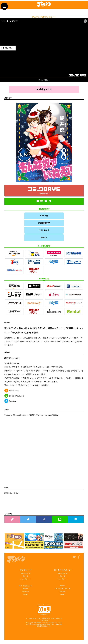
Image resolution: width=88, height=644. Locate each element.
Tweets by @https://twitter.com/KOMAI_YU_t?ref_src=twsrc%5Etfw (31, 415)
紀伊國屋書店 (44, 223)
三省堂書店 (44, 230)
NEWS (63, 586)
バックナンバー (25, 579)
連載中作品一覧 (25, 573)
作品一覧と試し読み (25, 586)
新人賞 (25, 594)
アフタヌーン (26, 570)
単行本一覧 (44, 201)
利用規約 (62, 591)
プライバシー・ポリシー (63, 589)
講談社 (63, 594)
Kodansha (43, 623)
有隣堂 (44, 238)
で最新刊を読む (44, 191)
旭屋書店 (44, 216)
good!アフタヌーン (62, 570)
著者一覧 (26, 576)
